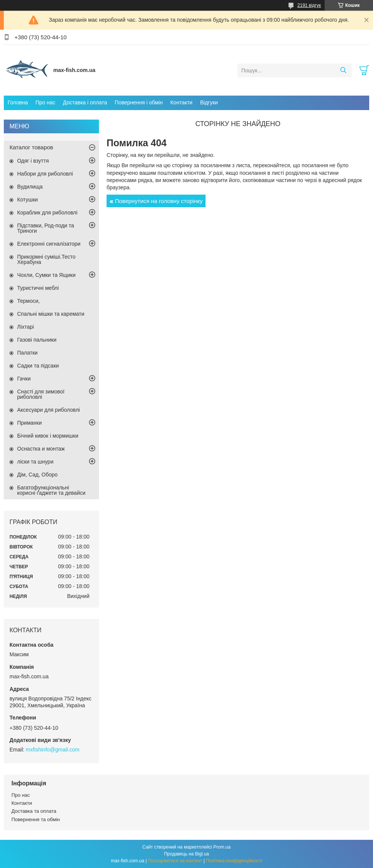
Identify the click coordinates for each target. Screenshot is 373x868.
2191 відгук (309, 5)
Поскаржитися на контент (175, 861)
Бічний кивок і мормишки (48, 436)
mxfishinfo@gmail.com (53, 750)
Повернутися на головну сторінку (159, 201)
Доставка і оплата (85, 102)
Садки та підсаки (38, 366)
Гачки (24, 379)
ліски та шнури (35, 462)
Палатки (27, 353)
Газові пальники (37, 340)
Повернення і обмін (139, 102)
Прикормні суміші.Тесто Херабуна (46, 259)
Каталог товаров (31, 147)
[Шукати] (343, 70)
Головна (18, 102)
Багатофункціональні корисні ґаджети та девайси (51, 490)
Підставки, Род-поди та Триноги (46, 228)
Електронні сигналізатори (49, 244)
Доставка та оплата (34, 811)
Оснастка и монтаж (41, 449)
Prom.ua (222, 847)
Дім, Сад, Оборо (37, 475)
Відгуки (209, 102)
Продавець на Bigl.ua (186, 854)
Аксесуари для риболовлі (49, 410)
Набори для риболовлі (45, 174)
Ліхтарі (26, 327)
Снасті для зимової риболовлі (41, 394)
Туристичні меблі (38, 288)
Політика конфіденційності (234, 861)
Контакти (181, 102)
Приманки (29, 423)
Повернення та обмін (36, 819)
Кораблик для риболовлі (47, 213)
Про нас (45, 102)
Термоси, (28, 301)
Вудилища (30, 187)
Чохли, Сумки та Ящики (46, 275)
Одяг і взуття (33, 161)
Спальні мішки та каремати (51, 314)
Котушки (27, 200)
